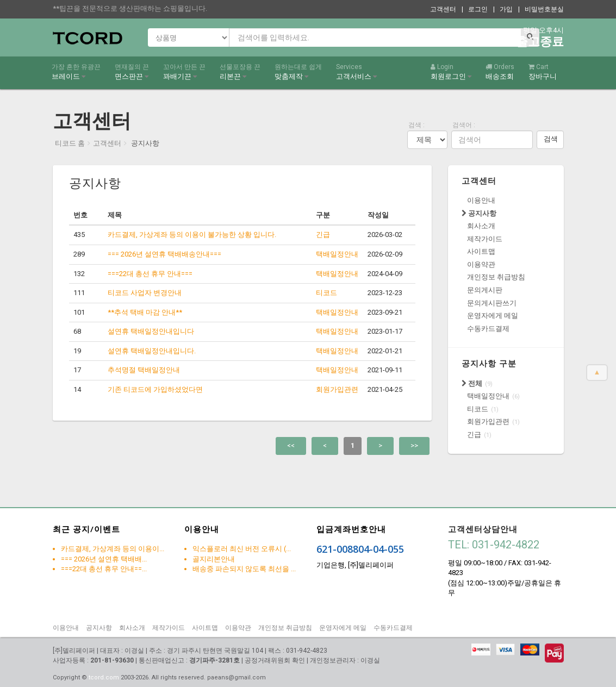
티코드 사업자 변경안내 (145, 293)
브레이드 (76, 72)
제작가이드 (485, 239)
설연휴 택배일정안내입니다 (151, 331)
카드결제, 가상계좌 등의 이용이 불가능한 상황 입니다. (192, 235)
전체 (472, 383)
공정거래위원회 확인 (275, 660)
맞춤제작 (298, 72)
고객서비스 (356, 72)
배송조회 (500, 72)
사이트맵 (481, 251)
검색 (551, 139)
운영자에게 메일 (493, 316)
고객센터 (443, 9)
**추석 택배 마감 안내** (145, 312)
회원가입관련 (488, 421)
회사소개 (481, 226)
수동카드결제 (488, 329)
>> (414, 445)
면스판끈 (132, 72)
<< (291, 445)
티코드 (478, 409)
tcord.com (104, 677)
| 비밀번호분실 (541, 9)
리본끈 (240, 72)
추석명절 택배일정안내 (144, 370)
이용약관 (481, 264)
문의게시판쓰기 (492, 303)
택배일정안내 (488, 396)
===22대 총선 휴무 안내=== (150, 274)
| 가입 (503, 9)
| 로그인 (475, 9)
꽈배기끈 (184, 72)
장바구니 (543, 72)
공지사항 (479, 213)
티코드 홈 (70, 143)
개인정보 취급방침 (496, 277)
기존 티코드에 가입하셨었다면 (155, 389)
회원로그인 (451, 72)
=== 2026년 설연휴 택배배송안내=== (164, 254)
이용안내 (481, 200)
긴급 (474, 435)
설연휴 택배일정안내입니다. (152, 351)
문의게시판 (485, 290)
